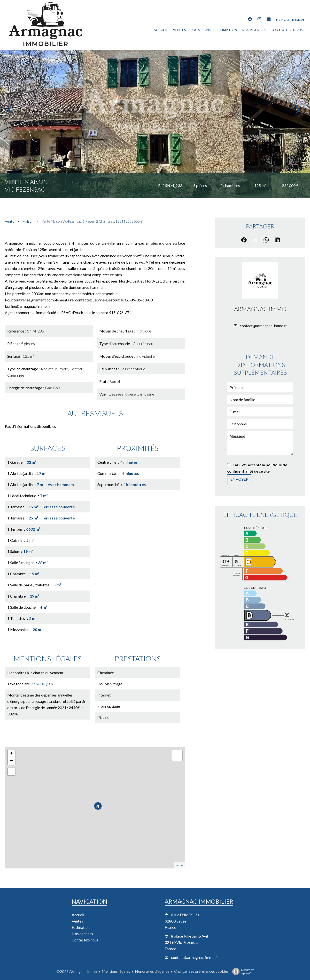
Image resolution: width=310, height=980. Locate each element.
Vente (10, 221)
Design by (242, 972)
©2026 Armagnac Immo (77, 971)
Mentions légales (116, 971)
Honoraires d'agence (152, 971)
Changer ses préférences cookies (201, 971)
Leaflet (179, 865)
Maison (28, 221)
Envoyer (239, 479)
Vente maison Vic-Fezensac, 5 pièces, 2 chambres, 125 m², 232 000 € (92, 221)
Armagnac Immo (260, 309)
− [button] (12, 761)
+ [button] (12, 754)
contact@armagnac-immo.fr (263, 326)
